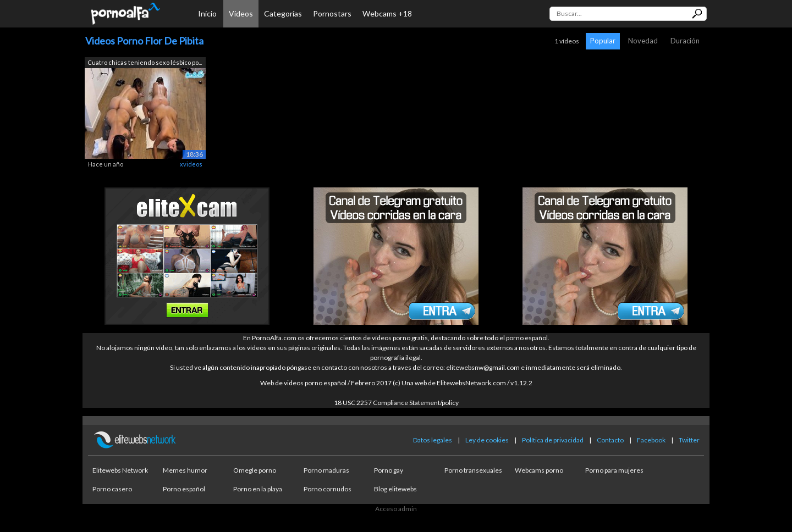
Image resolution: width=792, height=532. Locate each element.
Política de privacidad (553, 440)
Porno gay (389, 470)
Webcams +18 (387, 13)
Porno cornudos (328, 489)
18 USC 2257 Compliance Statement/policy (396, 403)
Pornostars (332, 13)
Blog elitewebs (395, 489)
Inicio (207, 13)
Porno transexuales (473, 470)
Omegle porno (255, 470)
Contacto (610, 440)
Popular (603, 41)
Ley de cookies (487, 440)
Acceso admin (396, 509)
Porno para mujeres (614, 470)
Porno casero (112, 489)
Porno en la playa (258, 489)
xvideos (191, 164)
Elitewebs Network (120, 470)
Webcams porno (539, 470)
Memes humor (185, 470)
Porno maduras (326, 470)
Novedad (643, 41)
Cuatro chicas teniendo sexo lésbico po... (145, 62)
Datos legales (433, 440)
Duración (685, 41)
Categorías (283, 13)
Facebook (651, 440)
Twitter (689, 440)
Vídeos (241, 13)
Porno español (184, 489)
